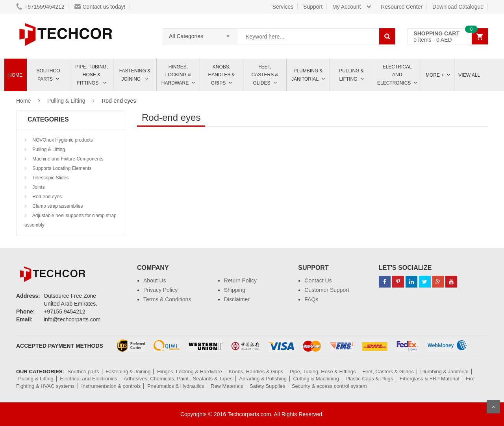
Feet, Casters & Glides (265, 75)
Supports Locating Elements (61, 168)
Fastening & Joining (135, 75)
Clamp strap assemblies (57, 206)
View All (469, 75)
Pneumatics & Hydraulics (176, 386)
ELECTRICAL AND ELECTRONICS (395, 75)
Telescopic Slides (50, 178)
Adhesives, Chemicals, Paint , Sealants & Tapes (178, 379)
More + (435, 75)
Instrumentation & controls (111, 386)
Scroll (493, 407)
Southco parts (48, 75)
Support (313, 7)
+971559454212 (40, 7)
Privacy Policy (160, 290)
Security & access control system (329, 386)
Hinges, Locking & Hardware (176, 75)
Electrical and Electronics (88, 379)
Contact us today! (100, 7)
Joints (38, 187)
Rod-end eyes (46, 197)
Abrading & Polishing (263, 379)
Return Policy (240, 280)
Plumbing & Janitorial (307, 75)
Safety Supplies (267, 386)
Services (283, 7)
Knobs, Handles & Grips (221, 75)
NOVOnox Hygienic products (62, 140)
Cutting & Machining (316, 379)
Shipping (235, 290)
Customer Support (327, 290)
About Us (155, 280)
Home (15, 75)
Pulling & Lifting (351, 75)
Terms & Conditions (167, 299)
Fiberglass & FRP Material (429, 379)
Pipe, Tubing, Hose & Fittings (91, 75)
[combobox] (200, 34)
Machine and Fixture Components (67, 159)
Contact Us (318, 280)
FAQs (311, 299)
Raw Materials (227, 386)
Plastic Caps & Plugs (370, 379)
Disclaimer (237, 299)
